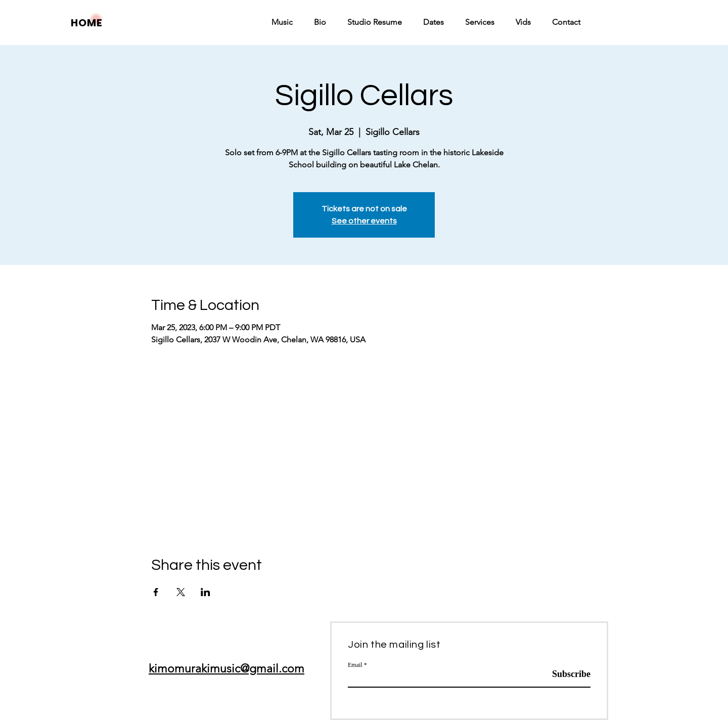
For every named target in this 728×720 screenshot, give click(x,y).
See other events (364, 221)
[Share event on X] (181, 592)
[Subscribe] (565, 674)
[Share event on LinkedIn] (206, 592)
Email (355, 665)
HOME (87, 23)
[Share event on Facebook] (156, 592)
